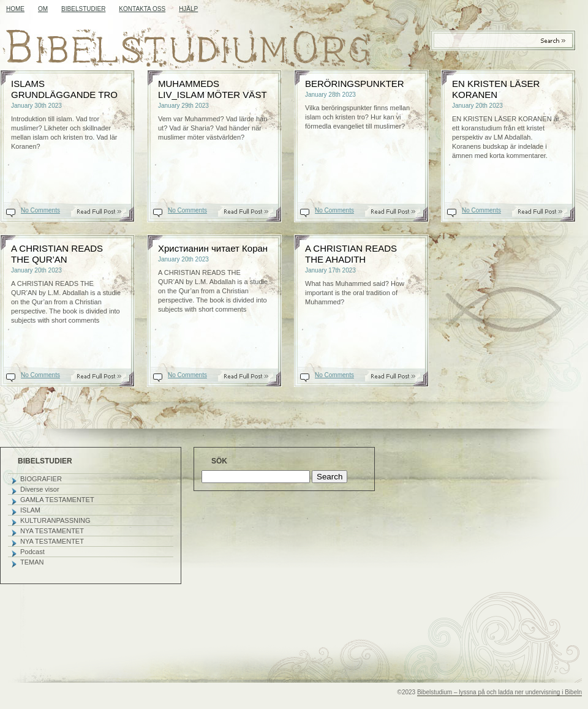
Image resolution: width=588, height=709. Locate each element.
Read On (105, 212)
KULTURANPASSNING (55, 520)
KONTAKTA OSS (142, 9)
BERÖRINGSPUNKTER (355, 84)
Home (15, 9)
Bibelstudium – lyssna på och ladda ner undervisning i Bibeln (499, 692)
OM (43, 9)
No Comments (40, 210)
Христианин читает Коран (213, 248)
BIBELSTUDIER (83, 9)
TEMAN (32, 562)
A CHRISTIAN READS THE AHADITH (351, 254)
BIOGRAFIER (41, 479)
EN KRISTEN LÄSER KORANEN (496, 89)
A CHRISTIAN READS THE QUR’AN (57, 254)
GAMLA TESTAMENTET (57, 500)
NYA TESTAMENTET (52, 531)
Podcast (32, 552)
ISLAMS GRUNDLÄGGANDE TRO (64, 89)
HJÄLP (188, 9)
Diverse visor (40, 489)
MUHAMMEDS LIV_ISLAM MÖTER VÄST (213, 89)
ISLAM (30, 510)
